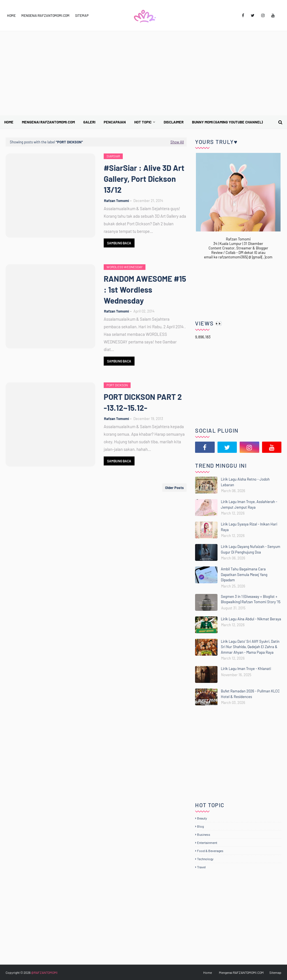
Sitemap (82, 15)
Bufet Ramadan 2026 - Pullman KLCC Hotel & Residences (250, 694)
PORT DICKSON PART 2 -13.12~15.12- (143, 402)
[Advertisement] (143, 73)
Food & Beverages (210, 851)
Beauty (202, 818)
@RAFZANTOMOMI (44, 972)
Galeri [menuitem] (89, 122)
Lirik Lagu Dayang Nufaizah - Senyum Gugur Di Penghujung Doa (251, 549)
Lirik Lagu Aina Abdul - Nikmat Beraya (251, 619)
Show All (177, 142)
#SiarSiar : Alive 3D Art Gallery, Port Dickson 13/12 (144, 179)
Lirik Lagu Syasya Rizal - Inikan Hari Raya (249, 527)
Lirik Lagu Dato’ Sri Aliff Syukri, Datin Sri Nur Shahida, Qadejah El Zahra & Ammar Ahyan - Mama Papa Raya (250, 647)
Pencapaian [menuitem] (115, 122)
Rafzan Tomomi (116, 201)
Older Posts (174, 488)
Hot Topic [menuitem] (143, 122)
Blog (200, 826)
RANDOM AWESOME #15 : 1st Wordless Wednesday (145, 290)
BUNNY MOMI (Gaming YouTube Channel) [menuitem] (227, 122)
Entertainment (207, 843)
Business (204, 834)
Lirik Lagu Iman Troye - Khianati (246, 669)
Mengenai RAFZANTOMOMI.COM (45, 15)
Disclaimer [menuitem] (174, 122)
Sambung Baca (119, 243)
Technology (205, 859)
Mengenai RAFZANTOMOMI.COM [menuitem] (48, 122)
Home (11, 15)
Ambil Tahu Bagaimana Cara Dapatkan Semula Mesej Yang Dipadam (244, 574)
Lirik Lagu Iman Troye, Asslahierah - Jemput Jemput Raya (249, 504)
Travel (201, 867)
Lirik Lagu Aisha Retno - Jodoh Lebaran (245, 482)
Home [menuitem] (9, 122)
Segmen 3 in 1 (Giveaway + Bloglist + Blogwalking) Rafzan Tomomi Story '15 (251, 599)
